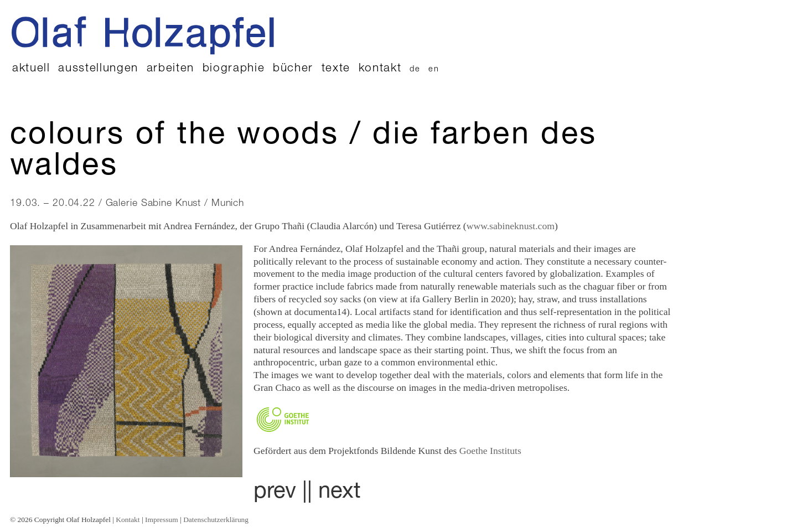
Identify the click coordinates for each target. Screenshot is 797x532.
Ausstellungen (98, 69)
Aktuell (31, 69)
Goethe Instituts (490, 451)
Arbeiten (170, 69)
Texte (336, 69)
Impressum (162, 520)
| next (334, 493)
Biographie (234, 69)
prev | (280, 493)
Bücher (293, 69)
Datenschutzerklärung (216, 520)
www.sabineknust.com (511, 226)
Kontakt (380, 69)
